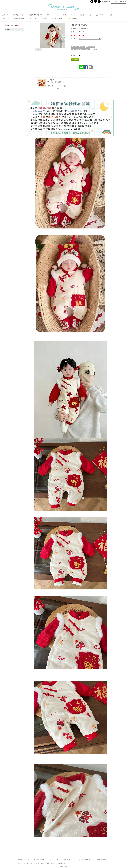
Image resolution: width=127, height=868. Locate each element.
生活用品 (110, 15)
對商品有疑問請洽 (100, 860)
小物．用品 (6, 19)
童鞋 (90, 15)
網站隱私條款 (63, 867)
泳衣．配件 (34, 19)
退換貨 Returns (55, 860)
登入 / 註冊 (123, 1)
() (106, 1)
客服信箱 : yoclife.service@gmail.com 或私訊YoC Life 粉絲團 (36, 863)
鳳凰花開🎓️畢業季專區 (35, 15)
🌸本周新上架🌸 (18, 15)
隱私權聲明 (67, 860)
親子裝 (82, 15)
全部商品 (8, 30)
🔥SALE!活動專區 (58, 19)
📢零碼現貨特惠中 (20, 19)
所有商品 (5, 15)
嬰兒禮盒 (45, 19)
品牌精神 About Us (24, 860)
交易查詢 (115, 1)
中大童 (73, 15)
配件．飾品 (99, 15)
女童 (57, 15)
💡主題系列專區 (73, 19)
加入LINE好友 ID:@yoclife (83, 860)
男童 (65, 15)
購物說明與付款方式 (40, 860)
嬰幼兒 (49, 15)
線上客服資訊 (62, 863)
